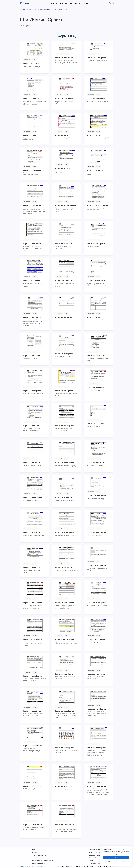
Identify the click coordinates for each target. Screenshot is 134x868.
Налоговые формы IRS (96, 855)
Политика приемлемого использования (44, 858)
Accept (116, 857)
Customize (109, 861)
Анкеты (91, 860)
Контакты (34, 852)
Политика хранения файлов (40, 855)
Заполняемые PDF (95, 849)
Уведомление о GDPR (38, 863)
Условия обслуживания (65, 866)
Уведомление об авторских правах (42, 860)
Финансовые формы (95, 863)
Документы (63, 3)
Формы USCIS (93, 858)
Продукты (54, 3)
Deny (123, 861)
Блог (71, 3)
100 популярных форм (96, 852)
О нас (33, 849)
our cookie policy (113, 854)
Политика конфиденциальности (85, 866)
